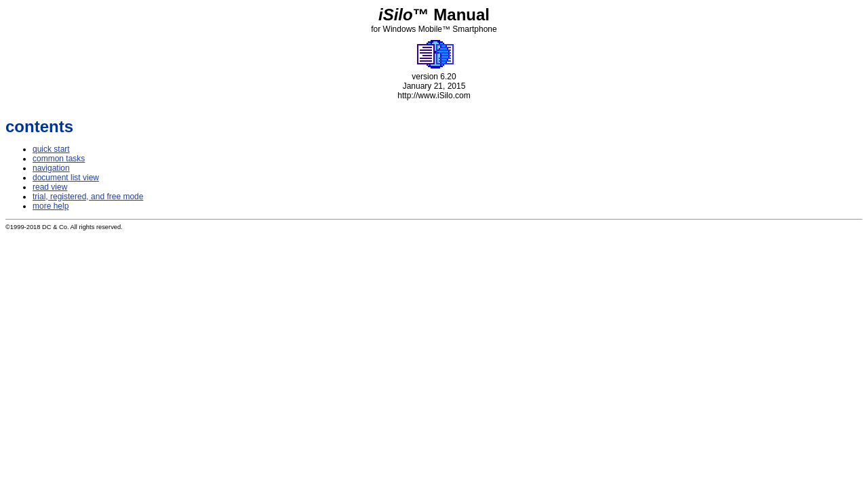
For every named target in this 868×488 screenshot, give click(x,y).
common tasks (59, 159)
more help (51, 206)
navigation (51, 168)
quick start (51, 149)
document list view (66, 178)
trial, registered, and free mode (88, 197)
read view (50, 187)
